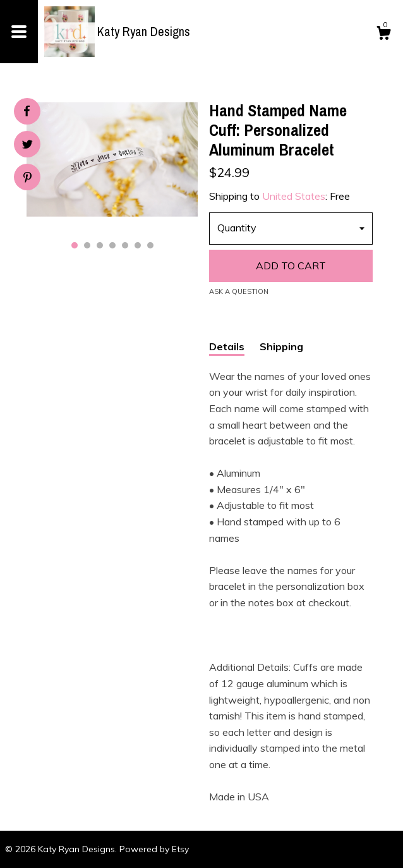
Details (227, 346)
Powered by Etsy (154, 849)
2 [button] (87, 245)
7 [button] (150, 245)
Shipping (281, 346)
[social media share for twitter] (27, 146)
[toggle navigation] (19, 32)
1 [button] (75, 245)
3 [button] (100, 245)
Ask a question (239, 291)
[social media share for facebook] (27, 111)
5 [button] (125, 245)
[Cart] (383, 35)
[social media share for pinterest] (27, 179)
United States (294, 196)
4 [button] (112, 245)
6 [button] (138, 245)
